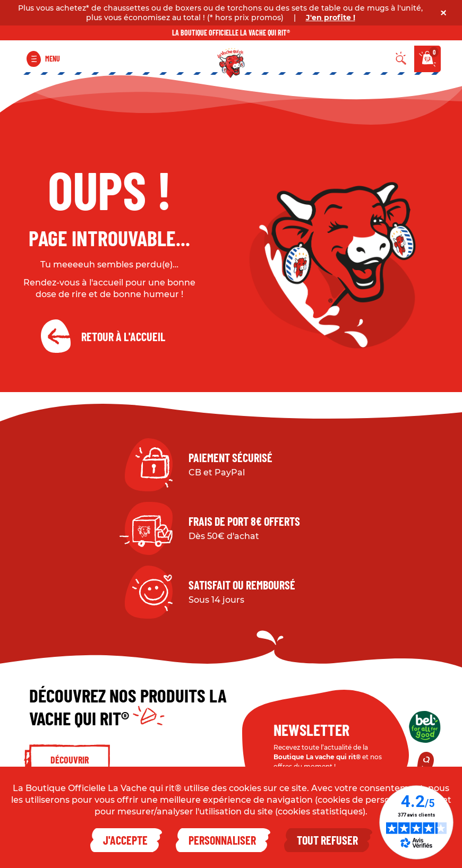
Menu (53, 59)
